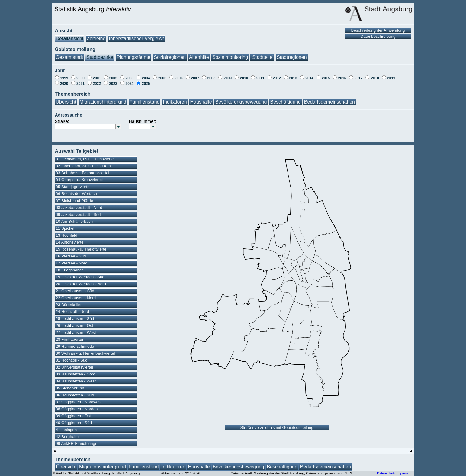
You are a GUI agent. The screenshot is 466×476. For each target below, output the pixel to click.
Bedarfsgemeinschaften (329, 102)
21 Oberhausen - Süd (75, 291)
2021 (80, 84)
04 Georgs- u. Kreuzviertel (79, 180)
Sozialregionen (170, 57)
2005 (162, 78)
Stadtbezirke (100, 57)
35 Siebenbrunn (70, 388)
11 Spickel (65, 228)
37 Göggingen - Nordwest (79, 402)
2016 (342, 78)
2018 (375, 78)
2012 (277, 78)
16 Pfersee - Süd (71, 256)
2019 (391, 78)
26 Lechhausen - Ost (75, 326)
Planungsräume (133, 57)
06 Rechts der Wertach (76, 194)
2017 (359, 78)
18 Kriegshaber (69, 270)
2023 (113, 84)
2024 (130, 84)
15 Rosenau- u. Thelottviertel (82, 249)
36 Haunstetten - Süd (75, 395)
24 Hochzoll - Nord (72, 312)
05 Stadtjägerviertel (73, 187)
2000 (80, 78)
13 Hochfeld (67, 235)
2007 (195, 78)
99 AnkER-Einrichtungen (78, 444)
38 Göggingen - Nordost (77, 409)
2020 (64, 84)
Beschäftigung (285, 102)
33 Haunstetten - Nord (76, 374)
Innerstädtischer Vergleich (137, 38)
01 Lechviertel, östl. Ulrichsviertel (85, 159)
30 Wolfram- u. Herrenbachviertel (85, 353)
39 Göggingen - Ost (73, 416)
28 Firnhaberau (69, 339)
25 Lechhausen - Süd (75, 319)
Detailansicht (70, 38)
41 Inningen (66, 430)
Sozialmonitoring (230, 57)
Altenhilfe (199, 57)
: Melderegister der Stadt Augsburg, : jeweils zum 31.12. (292, 473)
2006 (179, 78)
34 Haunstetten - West (76, 381)
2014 (309, 78)
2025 (146, 84)
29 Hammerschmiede (75, 346)
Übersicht (66, 102)
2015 (326, 78)
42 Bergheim (67, 437)
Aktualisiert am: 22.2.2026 (180, 473)
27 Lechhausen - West (76, 332)
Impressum (405, 473)
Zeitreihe (96, 38)
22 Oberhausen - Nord (76, 298)
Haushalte (201, 102)
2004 (146, 78)
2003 (130, 78)
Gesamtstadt (70, 57)
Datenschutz (386, 473)
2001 (97, 78)
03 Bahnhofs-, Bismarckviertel (83, 173)
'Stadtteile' (262, 57)
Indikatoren (175, 102)
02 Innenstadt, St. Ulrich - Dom (83, 166)
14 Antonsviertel (70, 242)
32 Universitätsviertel (75, 367)
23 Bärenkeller (69, 305)
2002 (113, 78)
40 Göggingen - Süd (74, 423)
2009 (228, 78)
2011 (260, 78)
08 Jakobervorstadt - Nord (79, 208)
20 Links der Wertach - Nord (81, 284)
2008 (211, 78)
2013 (293, 78)
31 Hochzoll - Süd (72, 360)
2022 (97, 84)
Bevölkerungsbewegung (241, 102)
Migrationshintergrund (103, 102)
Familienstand (145, 102)
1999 (64, 78)
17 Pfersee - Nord (72, 263)
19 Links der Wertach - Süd (80, 277)
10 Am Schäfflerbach (74, 221)
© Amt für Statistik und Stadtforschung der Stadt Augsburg (96, 473)
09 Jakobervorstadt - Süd (78, 214)
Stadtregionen (292, 57)
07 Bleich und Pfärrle (75, 201)
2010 (244, 78)
